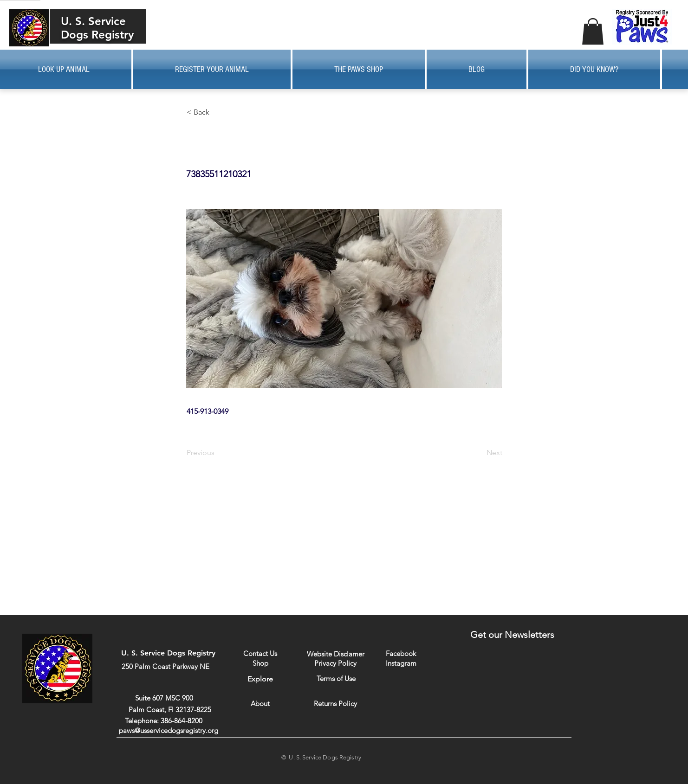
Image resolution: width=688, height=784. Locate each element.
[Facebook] (401, 653)
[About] (260, 704)
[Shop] (260, 663)
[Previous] (217, 453)
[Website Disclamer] (336, 654)
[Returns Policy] (335, 704)
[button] (593, 31)
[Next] (479, 453)
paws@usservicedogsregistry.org (169, 730)
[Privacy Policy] (335, 663)
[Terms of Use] (336, 678)
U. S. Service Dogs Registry (97, 28)
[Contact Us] (260, 653)
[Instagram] (401, 663)
